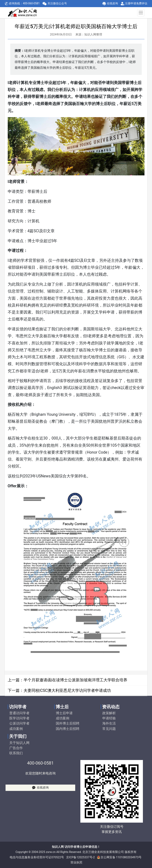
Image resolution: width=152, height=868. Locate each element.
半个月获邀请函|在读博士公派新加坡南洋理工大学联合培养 (76, 680)
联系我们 (16, 753)
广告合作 (16, 748)
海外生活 (109, 723)
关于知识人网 (19, 743)
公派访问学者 (19, 723)
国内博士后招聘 (68, 729)
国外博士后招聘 (68, 723)
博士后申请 (64, 713)
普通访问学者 (19, 713)
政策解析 (109, 713)
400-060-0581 (40, 763)
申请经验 (109, 718)
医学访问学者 (19, 718)
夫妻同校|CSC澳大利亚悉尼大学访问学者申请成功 (67, 691)
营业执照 (76, 863)
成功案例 (16, 729)
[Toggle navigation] (141, 13)
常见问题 (109, 729)
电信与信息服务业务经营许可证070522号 (37, 857)
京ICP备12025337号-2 (80, 857)
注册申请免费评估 (136, 3)
